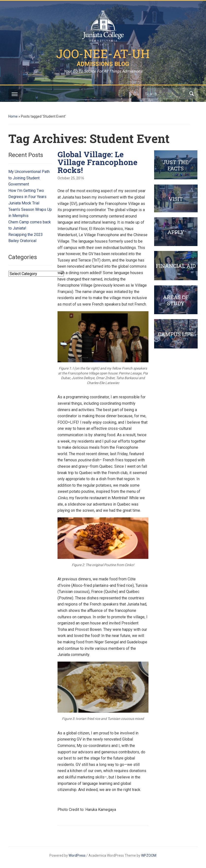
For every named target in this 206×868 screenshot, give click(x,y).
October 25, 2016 (71, 178)
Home (13, 116)
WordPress (77, 855)
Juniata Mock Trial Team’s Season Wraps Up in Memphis (30, 209)
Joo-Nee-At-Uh (103, 54)
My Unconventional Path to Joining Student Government (29, 178)
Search (191, 94)
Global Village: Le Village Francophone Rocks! (97, 162)
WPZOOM (149, 855)
